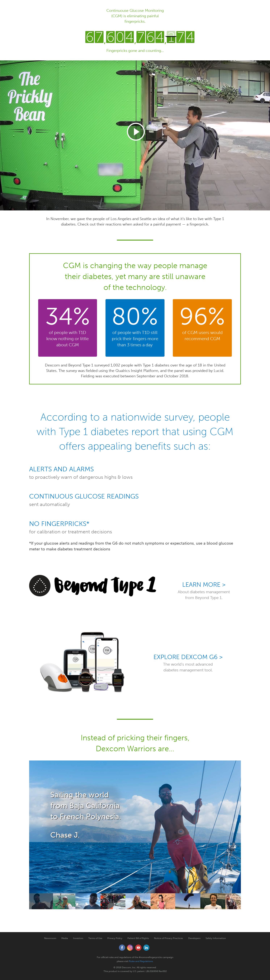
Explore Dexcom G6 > (188, 657)
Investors (78, 938)
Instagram (130, 948)
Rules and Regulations (141, 961)
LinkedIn (146, 948)
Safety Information (216, 938)
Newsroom (50, 938)
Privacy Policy (115, 938)
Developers (194, 938)
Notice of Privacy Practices (168, 938)
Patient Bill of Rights (138, 938)
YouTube (138, 948)
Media (65, 938)
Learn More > (204, 585)
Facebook (122, 948)
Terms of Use (95, 938)
